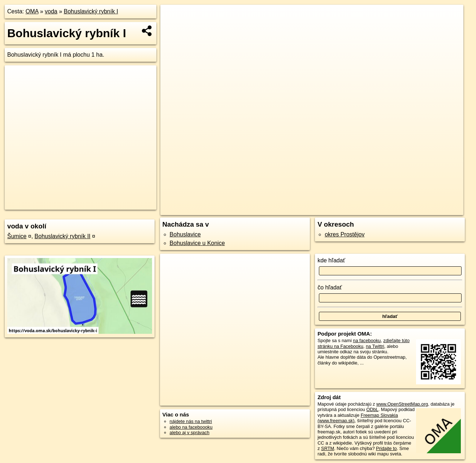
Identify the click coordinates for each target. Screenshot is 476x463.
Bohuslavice (185, 234)
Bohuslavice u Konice (197, 243)
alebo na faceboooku (191, 427)
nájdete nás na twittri (191, 421)
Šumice (17, 236)
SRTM (328, 448)
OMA (32, 11)
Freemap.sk (360, 210)
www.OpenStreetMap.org (402, 404)
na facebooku (367, 340)
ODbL (372, 409)
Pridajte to (386, 448)
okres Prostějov (345, 234)
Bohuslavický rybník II (63, 236)
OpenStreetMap (323, 210)
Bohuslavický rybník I (91, 11)
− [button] (173, 28)
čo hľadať (330, 287)
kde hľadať (331, 260)
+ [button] (173, 17)
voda (51, 11)
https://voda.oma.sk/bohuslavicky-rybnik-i (423, 210)
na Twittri (375, 346)
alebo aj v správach (190, 433)
